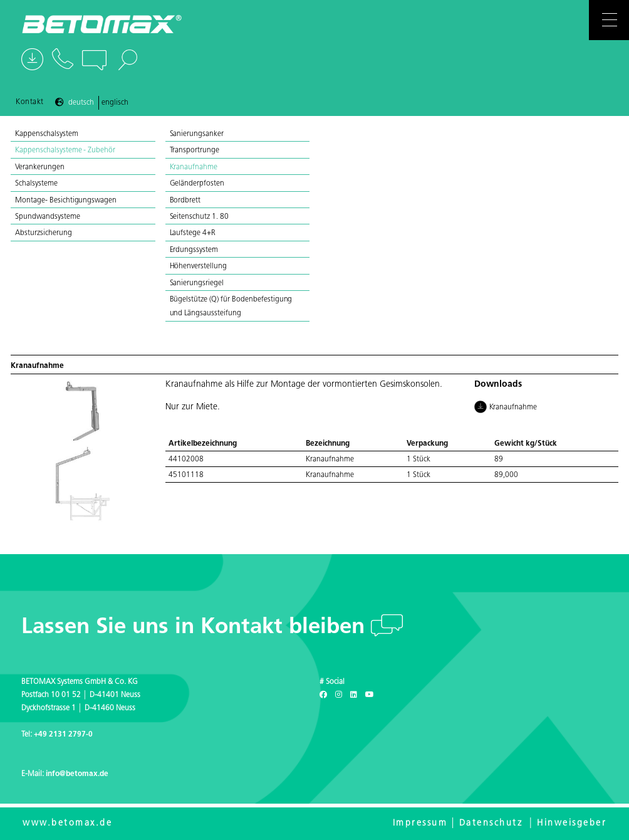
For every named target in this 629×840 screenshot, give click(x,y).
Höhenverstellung (199, 266)
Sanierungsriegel (197, 283)
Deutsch (81, 103)
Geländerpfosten (197, 184)
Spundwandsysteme (49, 217)
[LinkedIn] (354, 695)
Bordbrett (185, 201)
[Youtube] (370, 695)
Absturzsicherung (44, 233)
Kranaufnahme (194, 167)
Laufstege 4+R (193, 233)
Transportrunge (195, 150)
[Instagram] (339, 695)
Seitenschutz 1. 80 (199, 217)
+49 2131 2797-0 (63, 735)
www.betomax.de (67, 823)
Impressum (420, 823)
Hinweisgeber (572, 823)
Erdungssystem (194, 250)
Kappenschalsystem (47, 134)
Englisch (115, 103)
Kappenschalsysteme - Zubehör (66, 150)
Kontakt (30, 102)
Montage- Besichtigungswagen (67, 201)
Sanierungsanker (197, 134)
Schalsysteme (37, 184)
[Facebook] (323, 695)
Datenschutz (491, 823)
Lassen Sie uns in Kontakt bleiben (196, 628)
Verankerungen (41, 167)
